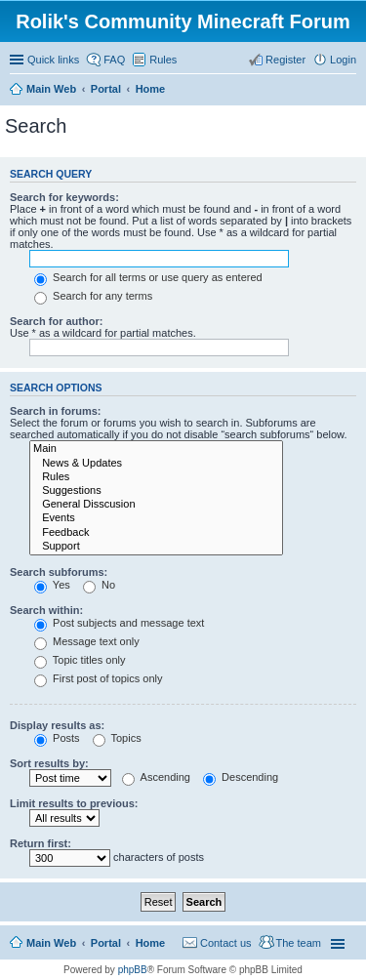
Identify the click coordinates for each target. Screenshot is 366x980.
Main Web (51, 943)
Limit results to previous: (74, 803)
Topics (117, 738)
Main (156, 449)
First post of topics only (99, 678)
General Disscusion (156, 505)
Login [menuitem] (343, 60)
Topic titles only (80, 660)
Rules (156, 477)
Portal (106, 89)
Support (156, 547)
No (99, 585)
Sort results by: (49, 763)
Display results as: (57, 725)
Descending (241, 777)
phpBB (133, 970)
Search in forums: (56, 411)
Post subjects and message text (119, 623)
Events (156, 518)
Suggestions (156, 491)
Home (151, 943)
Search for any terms (93, 296)
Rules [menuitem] (163, 60)
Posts (57, 738)
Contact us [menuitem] (226, 943)
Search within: (46, 610)
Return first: (41, 843)
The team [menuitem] (299, 943)
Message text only (87, 641)
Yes (52, 585)
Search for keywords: (64, 197)
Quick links (53, 60)
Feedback (156, 533)
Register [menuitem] (285, 60)
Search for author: (56, 321)
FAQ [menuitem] (114, 60)
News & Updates (156, 464)
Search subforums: (59, 572)
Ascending (156, 777)
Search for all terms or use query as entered (148, 277)
